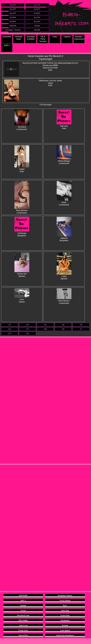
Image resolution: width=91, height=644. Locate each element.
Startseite (7, 37)
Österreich (13, 26)
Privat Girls (23, 630)
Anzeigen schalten (31, 38)
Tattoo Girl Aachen (22, 265)
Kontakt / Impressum (79, 38)
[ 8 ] (45, 329)
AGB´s (7, 45)
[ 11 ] (10, 333)
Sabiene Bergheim (64, 229)
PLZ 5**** (37, 13)
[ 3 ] (45, 325)
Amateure (65, 620)
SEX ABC (37, 30)
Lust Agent (65, 630)
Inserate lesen (19, 38)
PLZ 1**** (37, 5)
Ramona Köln (64, 120)
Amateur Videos (65, 595)
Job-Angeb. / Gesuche (13, 30)
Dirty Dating (65, 600)
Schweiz (37, 26)
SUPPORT (23, 595)
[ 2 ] (27, 325)
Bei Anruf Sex (23, 615)
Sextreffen (23, 635)
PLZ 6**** (13, 17)
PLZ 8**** (13, 22)
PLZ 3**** (37, 9)
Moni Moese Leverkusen (22, 197)
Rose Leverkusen (64, 193)
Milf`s (23, 600)
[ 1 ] (10, 325)
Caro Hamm (22, 296)
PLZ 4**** (13, 13)
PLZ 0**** (13, 5)
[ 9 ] (63, 329)
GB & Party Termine (43, 39)
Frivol (23, 610)
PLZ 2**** (13, 9)
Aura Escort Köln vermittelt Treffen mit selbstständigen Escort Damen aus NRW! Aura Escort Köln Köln (50, 66)
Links (55, 37)
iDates (23, 605)
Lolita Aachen (64, 266)
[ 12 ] (27, 333)
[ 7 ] (27, 329)
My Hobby (23, 620)
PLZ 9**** (37, 22)
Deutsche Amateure (65, 635)
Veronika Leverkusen (22, 120)
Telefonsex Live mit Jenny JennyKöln (50, 83)
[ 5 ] (81, 325)
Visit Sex (65, 610)
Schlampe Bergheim (22, 227)
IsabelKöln (22, 159)
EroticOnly (65, 615)
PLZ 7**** (37, 17)
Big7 (65, 605)
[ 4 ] (63, 325)
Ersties (65, 625)
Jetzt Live (23, 625)
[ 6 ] (10, 329)
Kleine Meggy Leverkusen (64, 155)
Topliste (67, 37)
